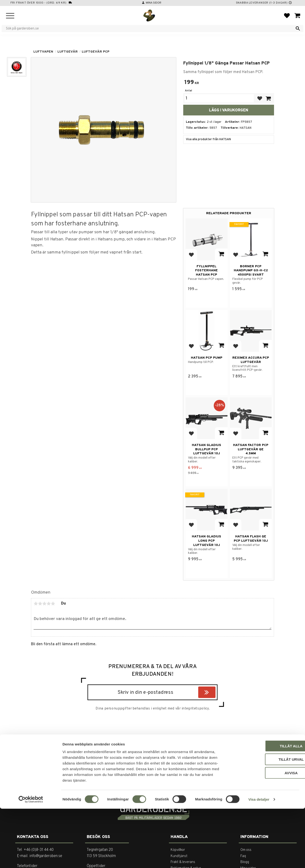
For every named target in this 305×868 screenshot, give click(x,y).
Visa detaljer (259, 859)
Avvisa (265, 832)
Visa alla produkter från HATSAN (208, 139)
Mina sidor (154, 3)
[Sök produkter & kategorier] (149, 29)
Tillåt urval (265, 819)
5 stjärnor (53, 604)
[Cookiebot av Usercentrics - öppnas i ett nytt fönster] (31, 859)
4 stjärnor (49, 604)
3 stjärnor (44, 604)
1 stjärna (36, 604)
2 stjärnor (40, 604)
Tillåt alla (265, 805)
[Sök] (298, 29)
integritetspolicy (195, 709)
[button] (10, 16)
